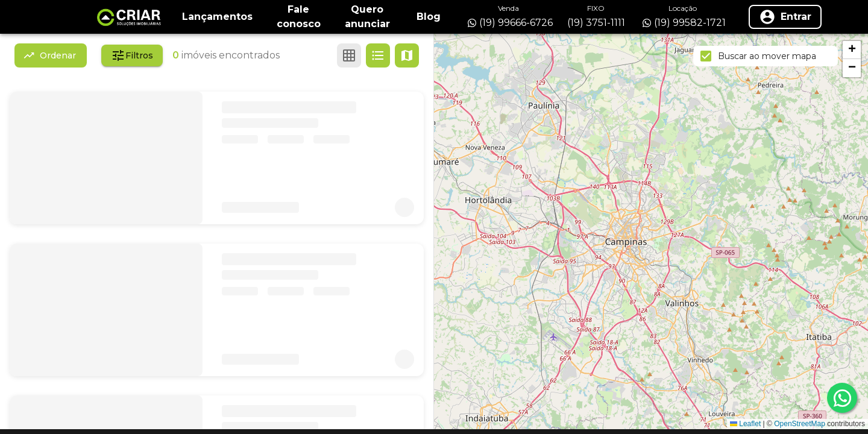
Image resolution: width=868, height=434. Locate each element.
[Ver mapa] (407, 55)
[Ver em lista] (378, 55)
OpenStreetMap (800, 424)
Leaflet (745, 424)
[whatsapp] (842, 398)
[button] (852, 50)
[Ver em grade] (349, 55)
